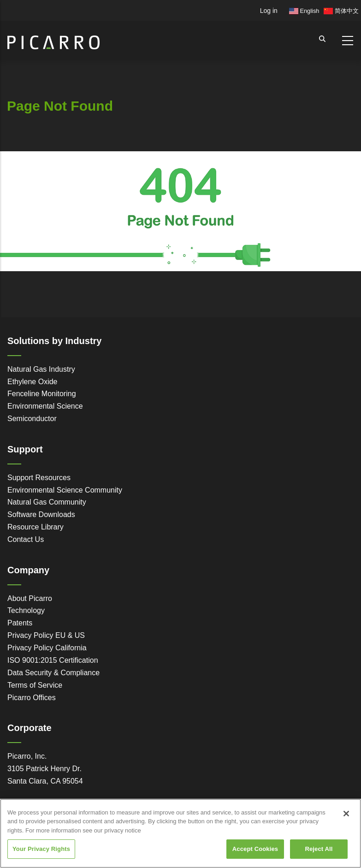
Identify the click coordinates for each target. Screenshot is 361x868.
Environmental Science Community (65, 490)
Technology (26, 610)
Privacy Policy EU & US (46, 635)
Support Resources (39, 478)
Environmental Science (45, 406)
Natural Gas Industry (41, 369)
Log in (269, 11)
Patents (20, 623)
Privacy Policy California (47, 648)
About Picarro (30, 598)
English (304, 11)
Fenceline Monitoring (42, 394)
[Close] (346, 814)
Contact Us (26, 539)
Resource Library (36, 527)
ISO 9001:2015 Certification (53, 660)
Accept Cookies (255, 849)
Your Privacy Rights (41, 849)
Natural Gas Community (47, 502)
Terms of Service (35, 685)
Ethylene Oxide (33, 382)
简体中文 (341, 11)
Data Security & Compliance (53, 673)
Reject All (319, 849)
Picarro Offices (32, 698)
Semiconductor (32, 419)
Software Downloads (41, 514)
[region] (180, 833)
